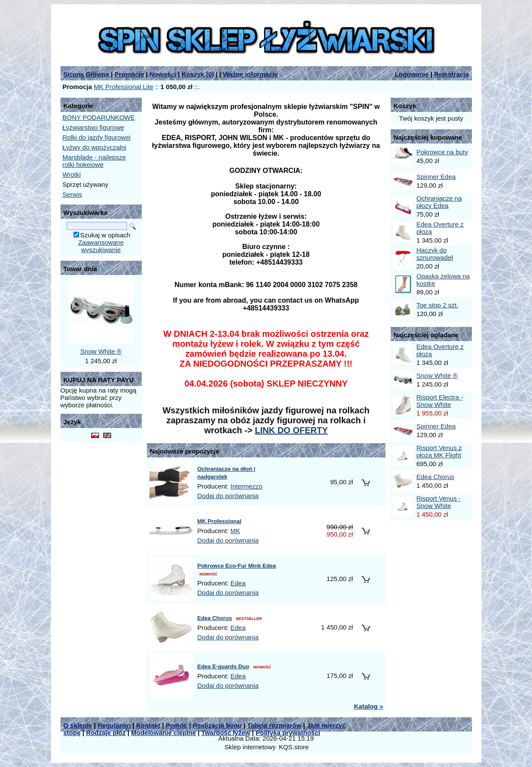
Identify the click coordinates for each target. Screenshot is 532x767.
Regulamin (114, 725)
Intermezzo (246, 486)
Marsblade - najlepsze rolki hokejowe (94, 161)
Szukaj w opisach (105, 235)
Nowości (163, 74)
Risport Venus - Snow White (439, 502)
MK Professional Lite (124, 87)
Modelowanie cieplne (163, 733)
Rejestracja (451, 74)
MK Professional (220, 521)
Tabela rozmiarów (274, 725)
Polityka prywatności (288, 733)
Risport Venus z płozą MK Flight (439, 451)
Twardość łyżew (226, 733)
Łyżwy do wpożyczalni (95, 147)
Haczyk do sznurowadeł (435, 254)
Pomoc (176, 725)
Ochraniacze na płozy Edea (439, 202)
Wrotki (72, 174)
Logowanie (412, 74)
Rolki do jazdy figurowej (97, 137)
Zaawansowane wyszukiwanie (101, 246)
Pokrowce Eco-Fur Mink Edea (237, 566)
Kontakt (148, 725)
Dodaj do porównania (228, 496)
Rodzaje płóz (106, 733)
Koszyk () (198, 74)
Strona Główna (86, 74)
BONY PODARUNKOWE (99, 117)
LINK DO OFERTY (291, 430)
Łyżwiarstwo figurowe (94, 127)
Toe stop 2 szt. (438, 305)
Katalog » (369, 706)
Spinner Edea (436, 177)
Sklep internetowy (250, 747)
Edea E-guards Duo (223, 666)
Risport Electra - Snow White (440, 401)
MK (235, 531)
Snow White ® (101, 351)
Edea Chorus (215, 618)
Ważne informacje (250, 74)
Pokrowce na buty (442, 152)
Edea (238, 583)
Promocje (129, 74)
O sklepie (78, 725)
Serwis (72, 194)
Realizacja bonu (217, 725)
